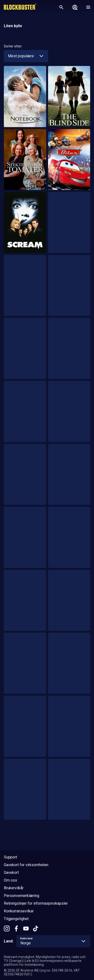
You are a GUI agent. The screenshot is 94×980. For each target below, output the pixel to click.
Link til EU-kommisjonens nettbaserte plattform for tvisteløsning (43, 963)
